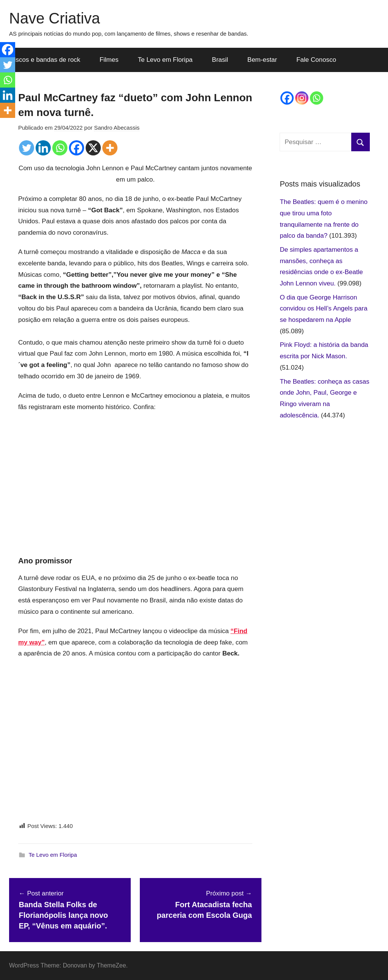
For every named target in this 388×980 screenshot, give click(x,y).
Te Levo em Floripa (165, 60)
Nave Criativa (55, 18)
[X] (93, 148)
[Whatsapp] (60, 148)
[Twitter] (27, 148)
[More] (110, 148)
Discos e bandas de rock (45, 60)
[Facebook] (77, 148)
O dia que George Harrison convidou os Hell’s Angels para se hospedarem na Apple (323, 309)
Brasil (220, 60)
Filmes (109, 60)
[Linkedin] (43, 148)
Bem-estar (262, 60)
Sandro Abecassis (117, 128)
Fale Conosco (316, 60)
